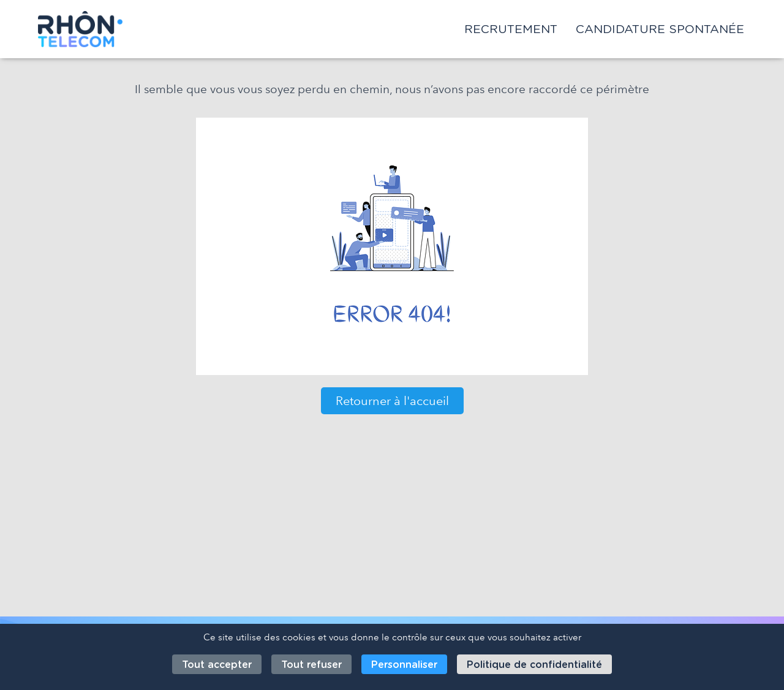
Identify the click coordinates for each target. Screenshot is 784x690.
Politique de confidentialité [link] (534, 665)
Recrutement (511, 29)
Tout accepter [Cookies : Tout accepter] (217, 665)
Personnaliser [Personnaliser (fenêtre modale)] (404, 665)
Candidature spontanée (660, 29)
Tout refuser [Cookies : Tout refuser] (311, 665)
